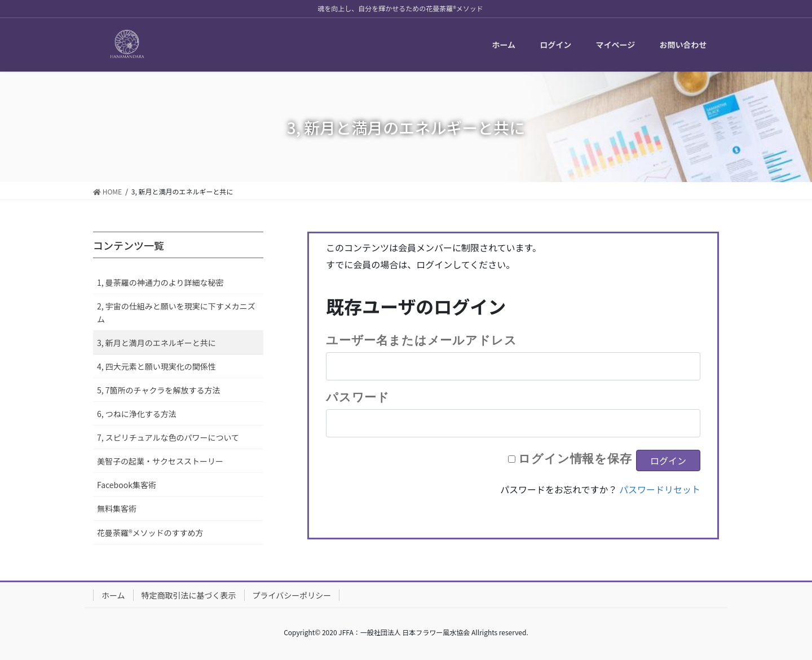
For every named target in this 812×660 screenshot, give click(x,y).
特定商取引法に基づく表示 (189, 595)
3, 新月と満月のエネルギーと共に (156, 343)
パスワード (358, 397)
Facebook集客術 (127, 485)
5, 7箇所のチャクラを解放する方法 (158, 390)
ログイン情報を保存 (575, 458)
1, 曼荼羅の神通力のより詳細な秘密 (160, 282)
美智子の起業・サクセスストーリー (160, 461)
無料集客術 (117, 508)
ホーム (113, 595)
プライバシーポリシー (292, 595)
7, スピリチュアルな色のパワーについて (168, 437)
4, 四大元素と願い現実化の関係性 (156, 366)
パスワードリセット (660, 489)
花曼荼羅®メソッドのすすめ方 (150, 533)
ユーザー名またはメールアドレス (421, 340)
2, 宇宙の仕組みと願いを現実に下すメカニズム (176, 313)
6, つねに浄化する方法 (137, 414)
